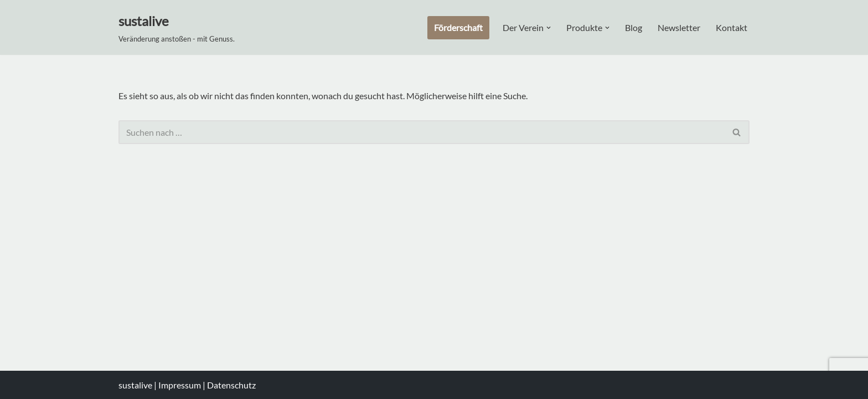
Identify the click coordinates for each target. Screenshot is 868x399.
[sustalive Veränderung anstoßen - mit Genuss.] (177, 27)
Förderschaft (458, 27)
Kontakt (732, 27)
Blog (634, 27)
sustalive (136, 385)
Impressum (180, 385)
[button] (549, 28)
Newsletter (679, 27)
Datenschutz (231, 385)
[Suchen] (422, 132)
